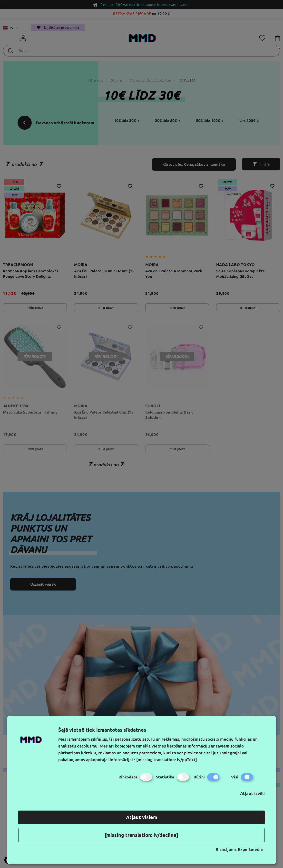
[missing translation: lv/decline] (141, 835)
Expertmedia (250, 849)
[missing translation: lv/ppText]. (167, 760)
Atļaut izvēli (252, 793)
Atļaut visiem (142, 817)
